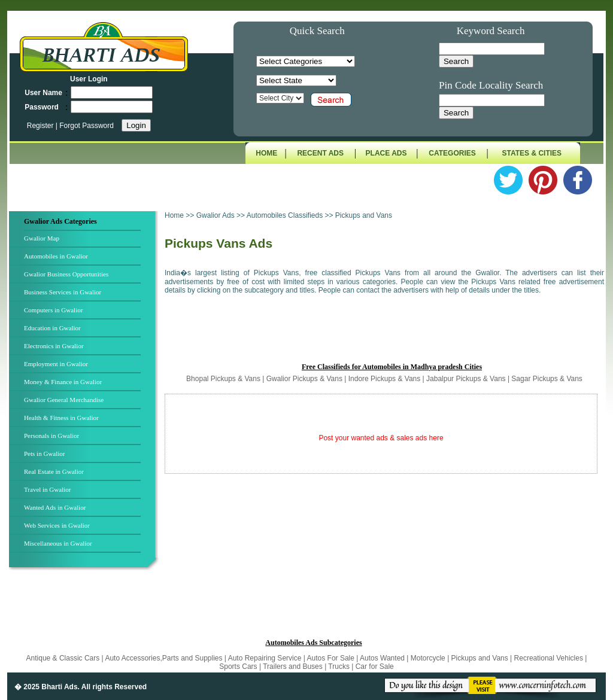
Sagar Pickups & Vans (547, 379)
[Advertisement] (384, 334)
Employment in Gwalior (56, 364)
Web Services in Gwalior (57, 525)
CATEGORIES (452, 153)
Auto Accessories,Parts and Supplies (164, 658)
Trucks (340, 666)
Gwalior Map (42, 238)
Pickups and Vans (481, 658)
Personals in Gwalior (51, 436)
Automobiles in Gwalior (56, 256)
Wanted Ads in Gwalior (55, 507)
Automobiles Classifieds (285, 215)
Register (41, 126)
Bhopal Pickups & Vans (223, 379)
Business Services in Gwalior (63, 292)
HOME (266, 153)
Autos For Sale (332, 658)
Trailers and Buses (294, 666)
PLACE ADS (386, 153)
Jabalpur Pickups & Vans (466, 379)
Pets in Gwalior (44, 454)
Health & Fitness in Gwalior (61, 418)
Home (174, 215)
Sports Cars (238, 666)
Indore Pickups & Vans (385, 379)
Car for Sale (375, 666)
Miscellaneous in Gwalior (58, 543)
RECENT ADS (320, 153)
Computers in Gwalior (53, 310)
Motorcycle (429, 658)
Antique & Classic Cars (63, 658)
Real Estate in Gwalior (54, 471)
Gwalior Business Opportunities (66, 274)
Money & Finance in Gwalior (63, 382)
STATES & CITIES (532, 153)
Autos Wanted (382, 658)
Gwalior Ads (216, 215)
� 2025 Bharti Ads (46, 687)
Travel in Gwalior (47, 489)
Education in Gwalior (52, 328)
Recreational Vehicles (550, 658)
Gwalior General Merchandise (64, 400)
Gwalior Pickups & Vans (304, 379)
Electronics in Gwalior (54, 346)
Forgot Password (87, 126)
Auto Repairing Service (266, 658)
